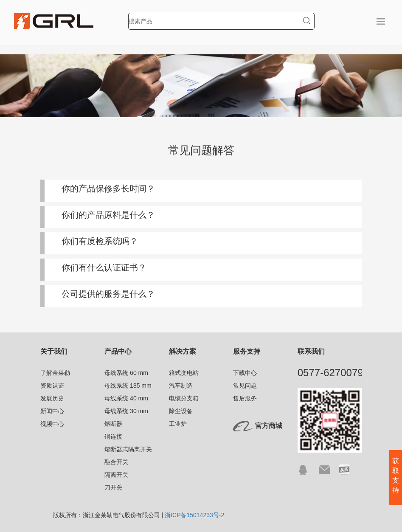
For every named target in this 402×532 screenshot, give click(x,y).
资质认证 (52, 386)
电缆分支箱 (184, 398)
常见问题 (245, 386)
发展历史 (52, 398)
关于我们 (54, 351)
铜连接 (113, 436)
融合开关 (116, 462)
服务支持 (247, 351)
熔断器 (113, 424)
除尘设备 (181, 411)
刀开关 (113, 487)
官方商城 (269, 426)
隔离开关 (116, 475)
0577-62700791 (333, 373)
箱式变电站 (184, 373)
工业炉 (178, 424)
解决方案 (183, 351)
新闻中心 (52, 411)
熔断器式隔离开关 (128, 449)
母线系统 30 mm (126, 411)
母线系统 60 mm (126, 373)
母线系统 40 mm (126, 398)
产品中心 (118, 351)
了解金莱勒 (55, 373)
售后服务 (245, 398)
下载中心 (245, 373)
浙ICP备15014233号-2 (194, 515)
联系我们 (311, 351)
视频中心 (52, 424)
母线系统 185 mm (128, 386)
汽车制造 (181, 386)
